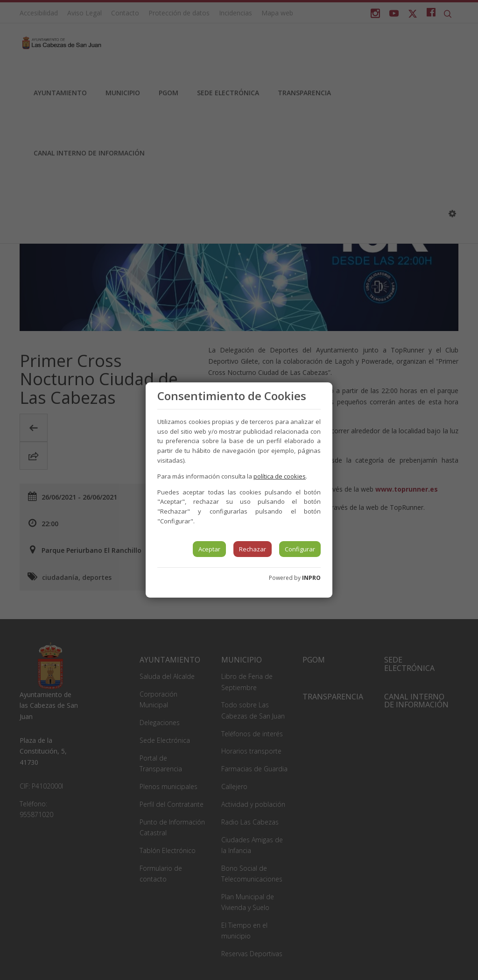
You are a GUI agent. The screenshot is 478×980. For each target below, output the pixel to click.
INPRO (311, 578)
